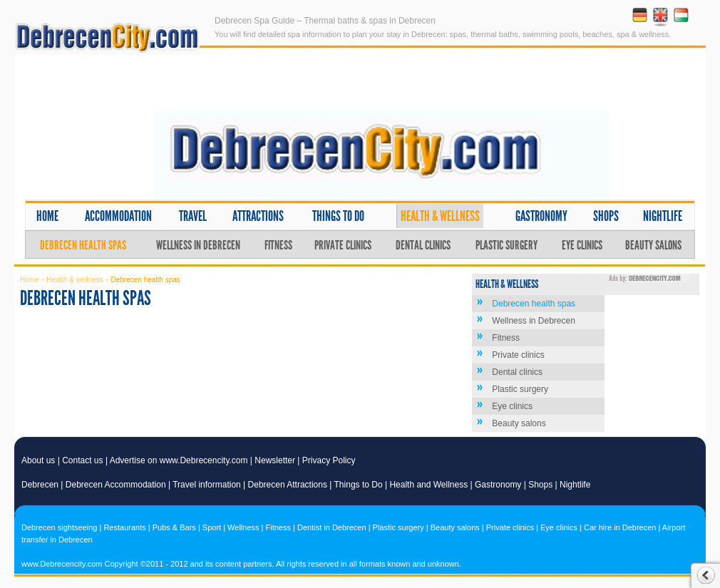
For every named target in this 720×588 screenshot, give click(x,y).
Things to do (338, 216)
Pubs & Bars (174, 527)
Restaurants (124, 527)
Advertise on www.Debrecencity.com (179, 460)
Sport (212, 527)
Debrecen (40, 485)
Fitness (278, 245)
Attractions (258, 216)
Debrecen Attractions (288, 485)
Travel (193, 216)
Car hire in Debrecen (620, 527)
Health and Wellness (428, 485)
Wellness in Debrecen (198, 245)
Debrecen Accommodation (116, 485)
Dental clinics (423, 245)
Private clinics (343, 245)
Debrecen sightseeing (59, 527)
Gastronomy (541, 216)
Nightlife (663, 216)
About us (38, 460)
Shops (606, 216)
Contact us (82, 460)
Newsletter (275, 460)
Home (47, 216)
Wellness (243, 527)
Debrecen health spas (83, 245)
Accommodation (118, 216)
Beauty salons (653, 245)
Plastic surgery (506, 245)
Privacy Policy (329, 460)
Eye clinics (582, 245)
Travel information (207, 485)
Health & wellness (440, 216)
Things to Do (359, 485)
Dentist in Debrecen (332, 527)
